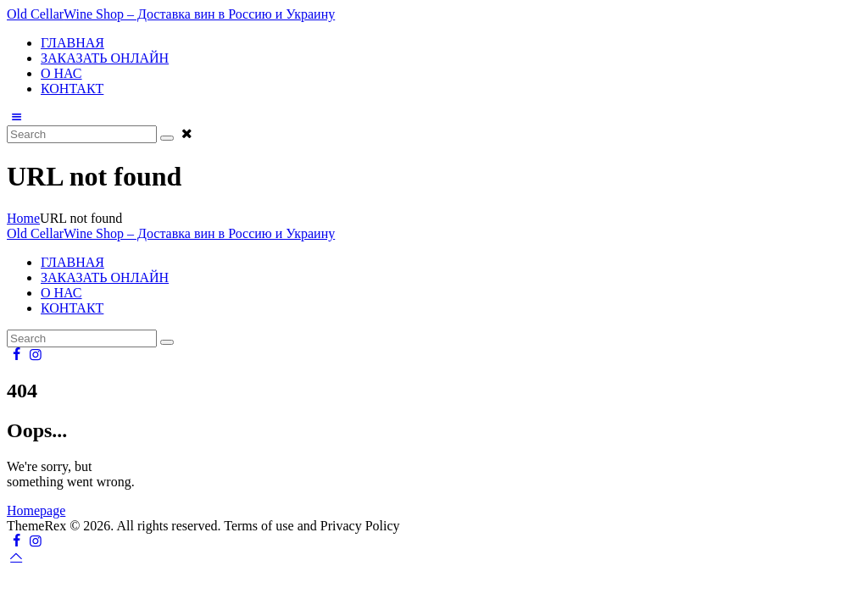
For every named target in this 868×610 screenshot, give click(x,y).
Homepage (36, 510)
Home (23, 218)
